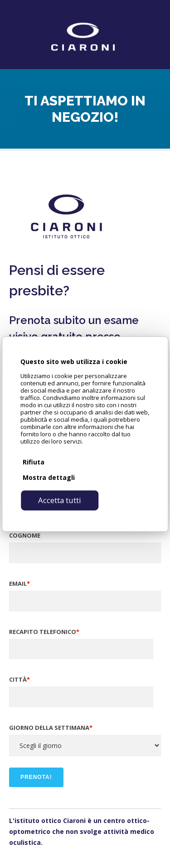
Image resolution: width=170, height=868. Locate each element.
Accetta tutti (60, 500)
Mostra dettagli (49, 477)
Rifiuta (34, 462)
